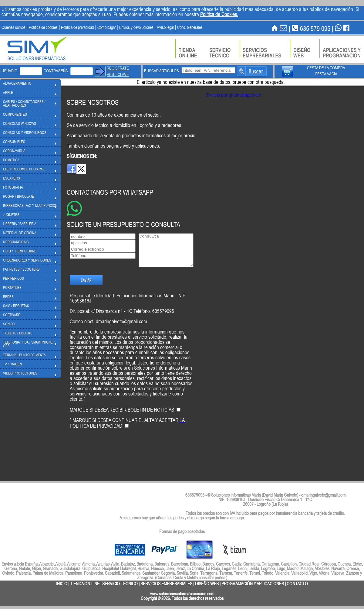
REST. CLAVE (118, 74)
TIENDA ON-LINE (85, 584)
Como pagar (107, 27)
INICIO (62, 584)
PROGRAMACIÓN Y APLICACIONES (253, 584)
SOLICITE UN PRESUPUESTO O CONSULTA (123, 224)
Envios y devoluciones (136, 27)
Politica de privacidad (77, 27)
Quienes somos (13, 27)
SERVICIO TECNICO (120, 584)
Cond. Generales (190, 27)
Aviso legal (165, 27)
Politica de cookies (43, 27)
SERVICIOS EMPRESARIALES (166, 584)
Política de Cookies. (219, 14)
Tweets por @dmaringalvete (234, 95)
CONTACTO (297, 584)
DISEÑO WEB (207, 584)
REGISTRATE (118, 68)
